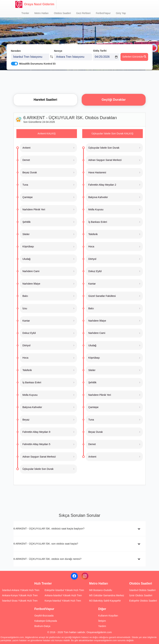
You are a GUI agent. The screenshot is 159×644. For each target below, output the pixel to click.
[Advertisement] (80, 82)
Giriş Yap (121, 13)
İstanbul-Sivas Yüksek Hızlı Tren (20, 601)
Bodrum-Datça (42, 626)
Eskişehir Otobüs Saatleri (143, 601)
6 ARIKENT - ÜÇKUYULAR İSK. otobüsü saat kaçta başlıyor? (49, 529)
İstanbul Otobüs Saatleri (142, 590)
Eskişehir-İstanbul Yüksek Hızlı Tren (64, 590)
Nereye (58, 51)
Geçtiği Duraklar (114, 100)
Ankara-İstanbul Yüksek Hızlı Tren (63, 595)
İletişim (102, 621)
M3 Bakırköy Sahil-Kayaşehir (105, 601)
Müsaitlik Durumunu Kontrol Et (37, 63)
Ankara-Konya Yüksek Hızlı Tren (20, 595)
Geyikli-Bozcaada (44, 616)
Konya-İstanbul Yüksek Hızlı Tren (63, 601)
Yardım (102, 626)
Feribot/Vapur (103, 13)
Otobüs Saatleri (62, 13)
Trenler (25, 13)
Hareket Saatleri (45, 100)
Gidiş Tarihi (100, 50)
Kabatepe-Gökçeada (46, 621)
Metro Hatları (41, 13)
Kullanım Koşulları (108, 616)
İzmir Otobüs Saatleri (141, 595)
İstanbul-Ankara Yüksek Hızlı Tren (21, 590)
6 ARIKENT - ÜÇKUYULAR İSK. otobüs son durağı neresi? (48, 559)
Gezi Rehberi (83, 13)
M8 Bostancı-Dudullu (101, 590)
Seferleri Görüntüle (134, 56)
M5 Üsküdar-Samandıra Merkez (107, 595)
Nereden (16, 51)
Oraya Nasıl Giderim (35, 4)
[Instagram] (85, 576)
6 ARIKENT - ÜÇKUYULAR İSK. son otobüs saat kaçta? (46, 544)
